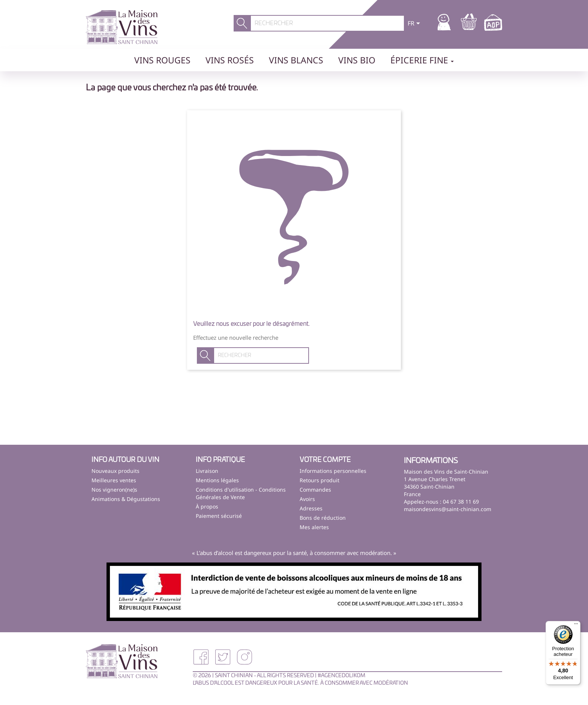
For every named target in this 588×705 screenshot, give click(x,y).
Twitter (223, 657)
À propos (207, 506)
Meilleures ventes (114, 480)
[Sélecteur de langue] (415, 24)
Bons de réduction (323, 518)
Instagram (244, 657)
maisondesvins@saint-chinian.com (448, 509)
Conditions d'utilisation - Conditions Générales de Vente (241, 493)
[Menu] (576, 625)
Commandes (315, 490)
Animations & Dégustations (126, 499)
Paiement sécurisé (219, 516)
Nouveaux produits (115, 471)
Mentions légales (217, 480)
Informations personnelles (333, 471)
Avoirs (307, 499)
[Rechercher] (328, 23)
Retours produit (319, 480)
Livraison (207, 471)
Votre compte (325, 460)
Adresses (311, 508)
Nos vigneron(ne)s (114, 490)
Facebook (201, 657)
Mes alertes (314, 527)
